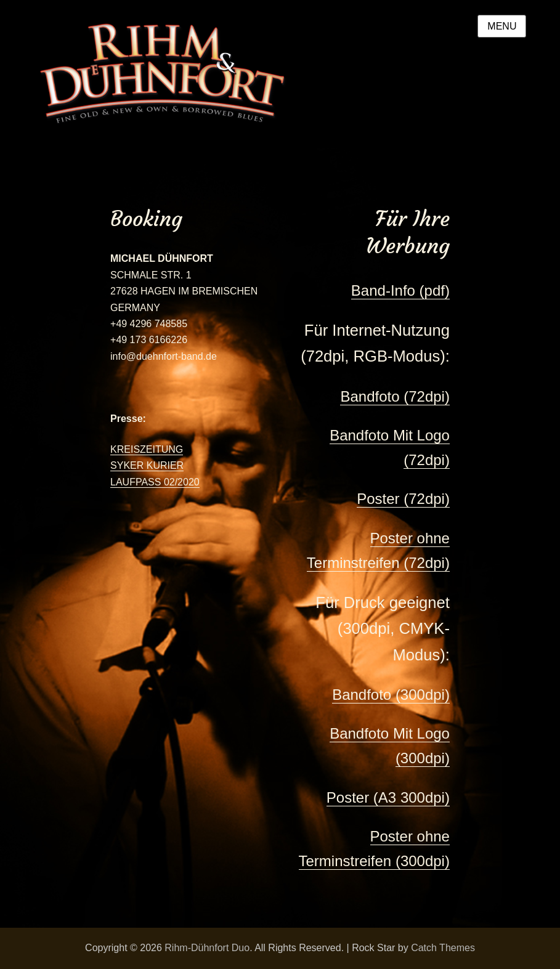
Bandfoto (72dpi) (395, 396)
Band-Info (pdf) (400, 290)
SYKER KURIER (147, 465)
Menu (502, 26)
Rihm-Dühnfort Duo (207, 948)
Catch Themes (443, 948)
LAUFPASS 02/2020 (155, 482)
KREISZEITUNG (147, 449)
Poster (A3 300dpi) (388, 797)
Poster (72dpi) (403, 499)
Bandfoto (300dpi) (391, 695)
